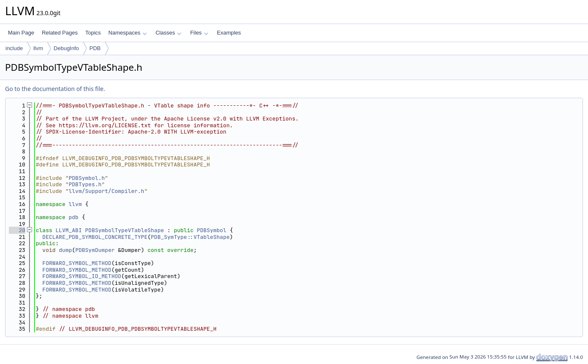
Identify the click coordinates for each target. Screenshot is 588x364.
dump (65, 250)
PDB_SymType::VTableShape (190, 237)
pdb (73, 217)
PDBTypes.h (85, 184)
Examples (229, 33)
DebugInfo (66, 48)
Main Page (21, 33)
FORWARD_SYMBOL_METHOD (77, 263)
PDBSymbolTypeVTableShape (124, 230)
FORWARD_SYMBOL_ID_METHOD (82, 276)
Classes (168, 33)
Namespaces (127, 33)
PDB (95, 48)
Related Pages (60, 33)
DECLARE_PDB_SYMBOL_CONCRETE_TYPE (95, 237)
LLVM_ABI (69, 230)
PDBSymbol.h (87, 178)
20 (17, 230)
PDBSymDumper (95, 250)
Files (199, 33)
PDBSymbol (211, 230)
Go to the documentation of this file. (55, 89)
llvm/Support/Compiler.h (106, 191)
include (14, 48)
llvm (38, 48)
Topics (93, 33)
